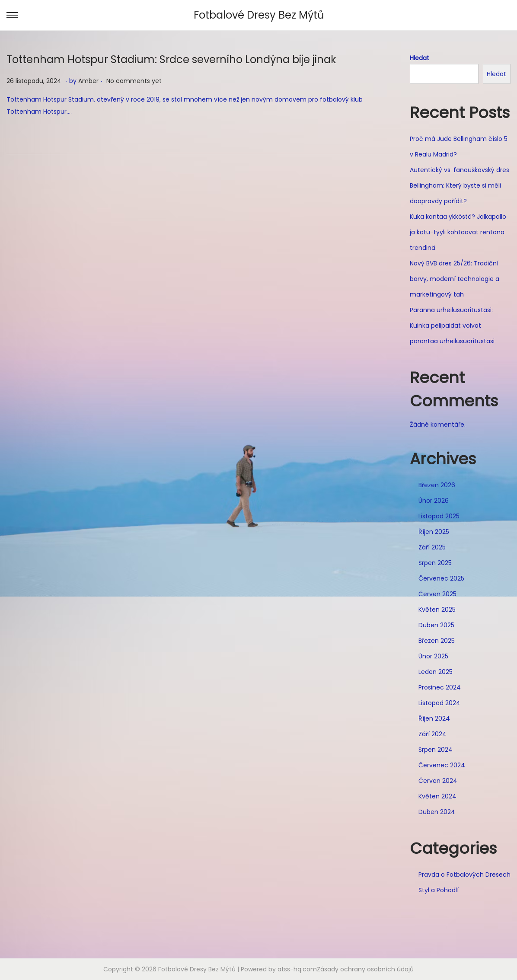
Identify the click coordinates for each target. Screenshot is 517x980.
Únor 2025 (433, 656)
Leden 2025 (436, 672)
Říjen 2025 (434, 532)
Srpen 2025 (435, 563)
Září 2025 (432, 547)
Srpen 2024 (436, 750)
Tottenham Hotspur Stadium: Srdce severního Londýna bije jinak (171, 59)
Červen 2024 (438, 781)
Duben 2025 (436, 625)
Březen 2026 (437, 485)
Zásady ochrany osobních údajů (365, 969)
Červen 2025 (437, 594)
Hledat (420, 58)
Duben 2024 (437, 812)
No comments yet (134, 81)
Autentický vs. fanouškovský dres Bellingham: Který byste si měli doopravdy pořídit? (460, 185)
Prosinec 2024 (440, 687)
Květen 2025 (437, 610)
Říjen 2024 (434, 718)
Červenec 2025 (441, 578)
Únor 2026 (434, 501)
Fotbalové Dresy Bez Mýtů (259, 15)
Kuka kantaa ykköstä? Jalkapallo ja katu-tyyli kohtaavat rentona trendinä (458, 232)
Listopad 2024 (439, 703)
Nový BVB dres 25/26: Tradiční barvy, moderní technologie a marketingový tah (455, 279)
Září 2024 (432, 734)
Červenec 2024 (442, 765)
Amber (88, 81)
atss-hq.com (297, 969)
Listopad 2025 (439, 516)
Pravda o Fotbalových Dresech (464, 875)
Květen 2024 (437, 796)
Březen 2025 (437, 641)
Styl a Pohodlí (439, 890)
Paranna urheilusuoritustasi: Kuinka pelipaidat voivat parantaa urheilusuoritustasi (452, 326)
